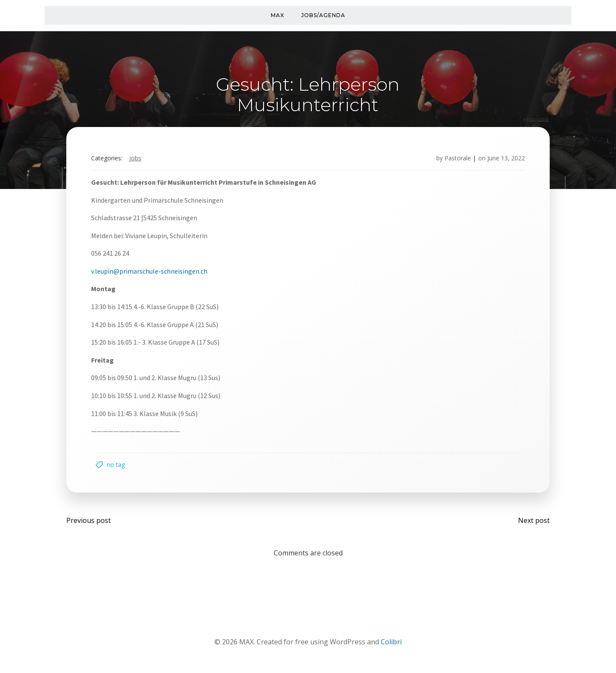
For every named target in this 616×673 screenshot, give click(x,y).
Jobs (138, 160)
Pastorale (455, 160)
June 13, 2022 (503, 160)
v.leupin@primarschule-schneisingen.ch (152, 273)
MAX (277, 15)
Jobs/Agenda (323, 15)
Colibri (391, 648)
